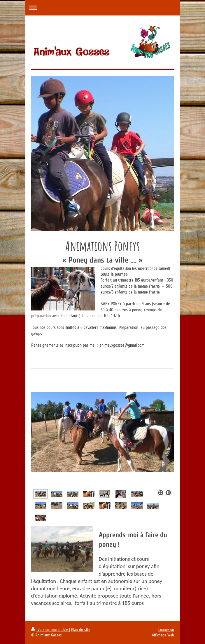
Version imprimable (50, 630)
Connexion (166, 630)
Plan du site (81, 630)
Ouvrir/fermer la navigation (103, 8)
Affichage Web (163, 635)
